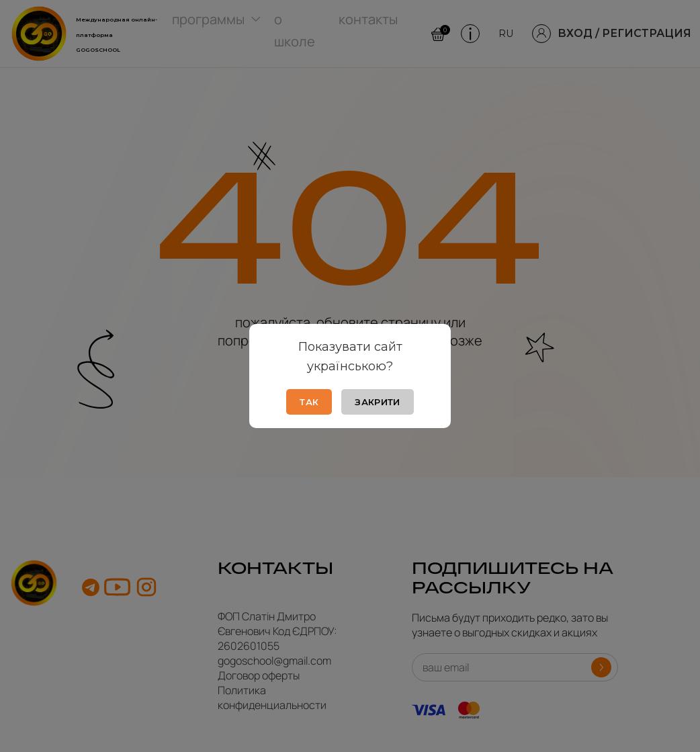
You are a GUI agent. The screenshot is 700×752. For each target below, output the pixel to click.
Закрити (377, 402)
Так (309, 402)
